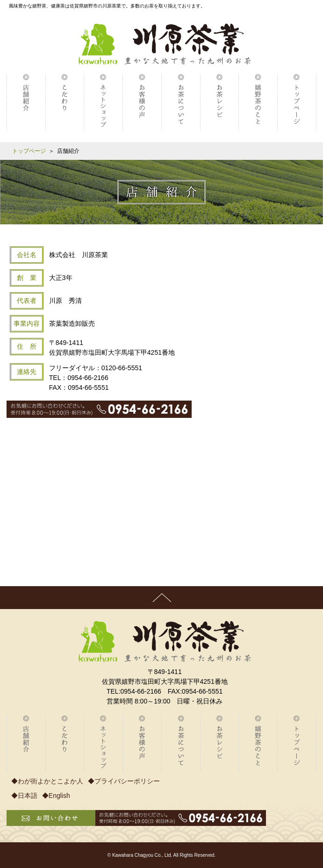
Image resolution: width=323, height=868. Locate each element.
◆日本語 (24, 796)
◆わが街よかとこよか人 (47, 781)
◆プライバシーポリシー (124, 781)
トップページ (29, 151)
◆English (56, 796)
